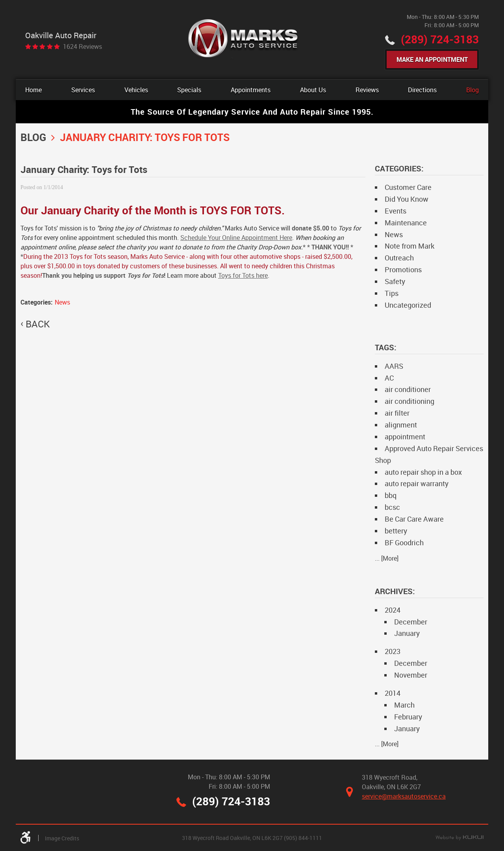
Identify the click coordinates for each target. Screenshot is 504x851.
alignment (401, 425)
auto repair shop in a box (423, 472)
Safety (395, 281)
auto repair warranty (417, 483)
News (62, 302)
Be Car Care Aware (414, 519)
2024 (393, 610)
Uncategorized (408, 305)
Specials (189, 90)
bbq (391, 495)
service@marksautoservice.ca (404, 796)
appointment (405, 437)
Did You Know (407, 199)
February (408, 717)
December (411, 622)
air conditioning (409, 401)
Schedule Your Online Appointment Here (236, 238)
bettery (396, 531)
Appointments (251, 90)
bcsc (392, 507)
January (407, 633)
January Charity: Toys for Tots (145, 137)
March (404, 705)
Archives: (395, 591)
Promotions (403, 269)
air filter (397, 413)
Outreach (399, 258)
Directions (422, 90)
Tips (392, 293)
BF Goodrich (404, 543)
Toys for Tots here (243, 275)
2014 (393, 693)
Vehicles (136, 90)
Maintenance (406, 223)
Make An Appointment (432, 59)
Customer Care (408, 187)
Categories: (399, 168)
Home (33, 90)
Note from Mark (409, 246)
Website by (460, 838)
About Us (313, 90)
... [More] (387, 558)
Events (396, 211)
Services (83, 90)
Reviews (367, 90)
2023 (393, 651)
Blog (472, 90)
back (38, 324)
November (411, 675)
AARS (394, 366)
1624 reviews (82, 46)
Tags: (386, 347)
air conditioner (408, 389)
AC (389, 378)
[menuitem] (33, 90)
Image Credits (62, 838)
